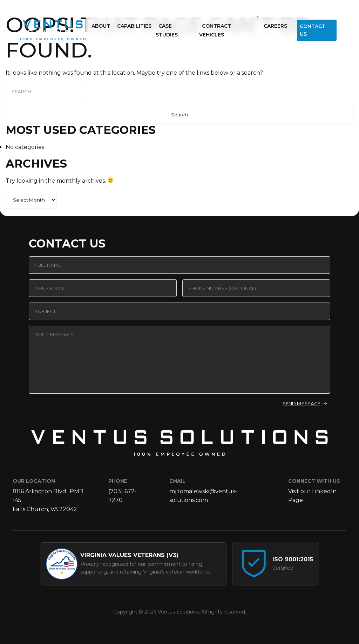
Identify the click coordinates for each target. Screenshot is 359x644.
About (101, 26)
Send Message (302, 404)
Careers (275, 26)
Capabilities (134, 26)
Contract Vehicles (215, 30)
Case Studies (167, 30)
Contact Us (313, 30)
